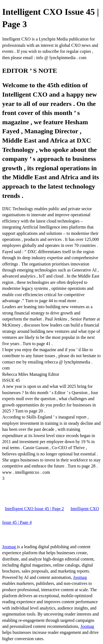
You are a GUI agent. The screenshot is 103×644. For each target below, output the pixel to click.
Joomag (10, 547)
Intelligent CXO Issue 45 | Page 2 (34, 509)
